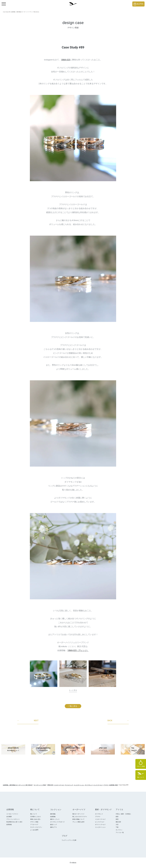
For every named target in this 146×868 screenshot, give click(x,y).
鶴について (34, 814)
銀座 (117, 817)
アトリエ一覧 (120, 832)
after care (103, 749)
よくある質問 (34, 830)
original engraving (43, 749)
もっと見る (73, 690)
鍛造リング (53, 825)
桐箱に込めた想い (36, 819)
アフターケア (34, 825)
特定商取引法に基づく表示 (14, 822)
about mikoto (13, 749)
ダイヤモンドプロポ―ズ (57, 822)
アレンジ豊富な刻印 (78, 822)
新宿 (117, 819)
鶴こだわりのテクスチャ (80, 817)
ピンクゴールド (100, 822)
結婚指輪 (53, 817)
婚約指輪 (53, 814)
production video (73, 749)
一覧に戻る (72, 706)
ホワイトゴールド (100, 825)
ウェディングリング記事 (69, 840)
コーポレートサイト (12, 814)
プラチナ (98, 817)
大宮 (117, 825)
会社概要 (9, 817)
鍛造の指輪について (78, 819)
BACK (118, 721)
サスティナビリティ (36, 827)
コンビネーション (100, 827)
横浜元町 (118, 822)
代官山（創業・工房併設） (124, 814)
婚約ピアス (53, 827)
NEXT (28, 721)
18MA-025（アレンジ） (78, 650)
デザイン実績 (34, 822)
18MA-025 (66, 60)
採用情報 (9, 825)
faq (133, 749)
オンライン (119, 830)
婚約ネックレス (55, 819)
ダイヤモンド (99, 814)
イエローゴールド (100, 819)
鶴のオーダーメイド (78, 814)
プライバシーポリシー (13, 819)
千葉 (117, 827)
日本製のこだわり (36, 817)
